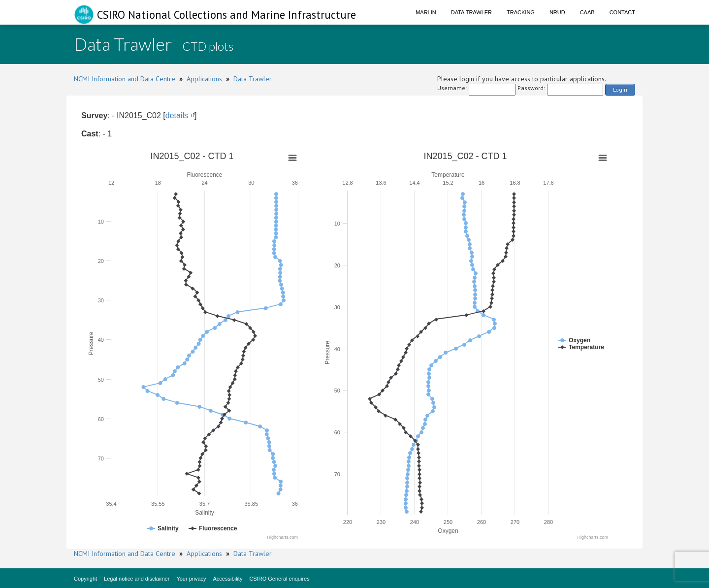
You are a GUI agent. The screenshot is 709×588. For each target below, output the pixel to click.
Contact (622, 12)
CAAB (587, 12)
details (177, 115)
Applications (204, 79)
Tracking (521, 12)
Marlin (426, 12)
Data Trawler (471, 12)
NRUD (557, 12)
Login (620, 89)
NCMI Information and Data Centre (125, 79)
